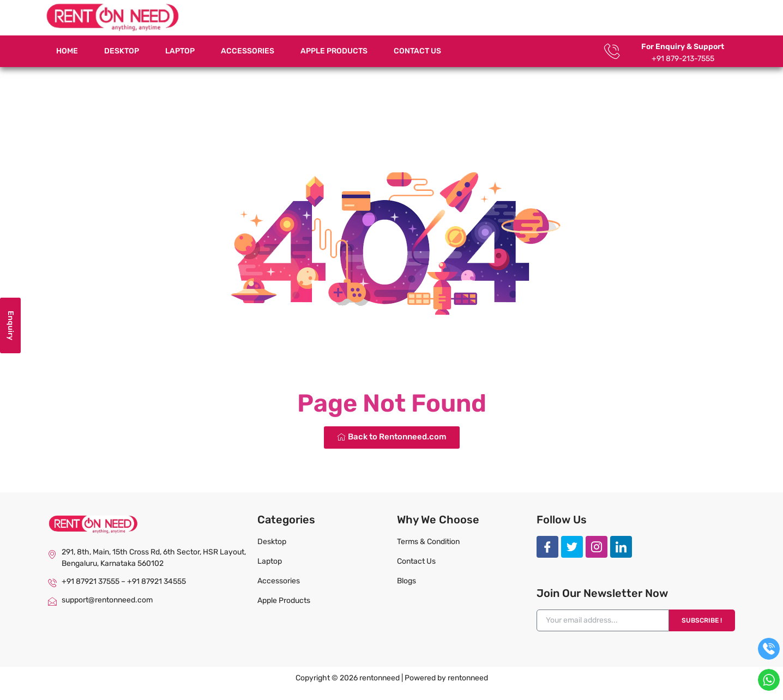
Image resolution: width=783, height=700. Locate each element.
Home (67, 51)
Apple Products (334, 51)
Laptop (180, 51)
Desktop (122, 51)
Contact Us (417, 51)
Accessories (248, 51)
